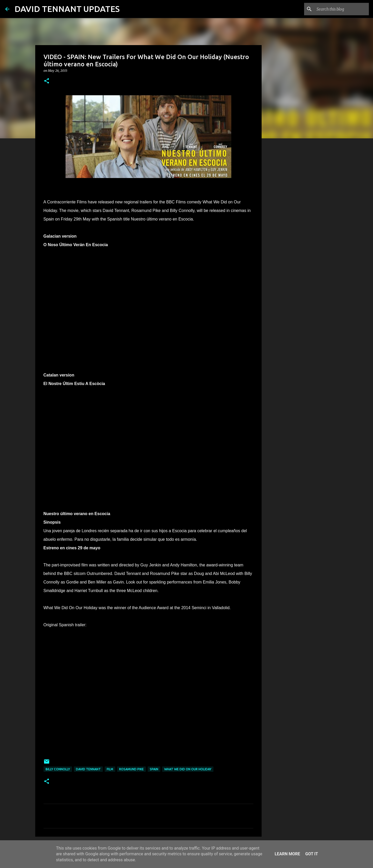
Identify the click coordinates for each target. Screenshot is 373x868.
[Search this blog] (342, 9)
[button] (47, 81)
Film (110, 769)
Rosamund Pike (131, 769)
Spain (154, 769)
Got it (311, 854)
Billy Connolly (58, 769)
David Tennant (88, 769)
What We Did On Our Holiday (188, 769)
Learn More (287, 854)
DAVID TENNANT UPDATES (67, 9)
